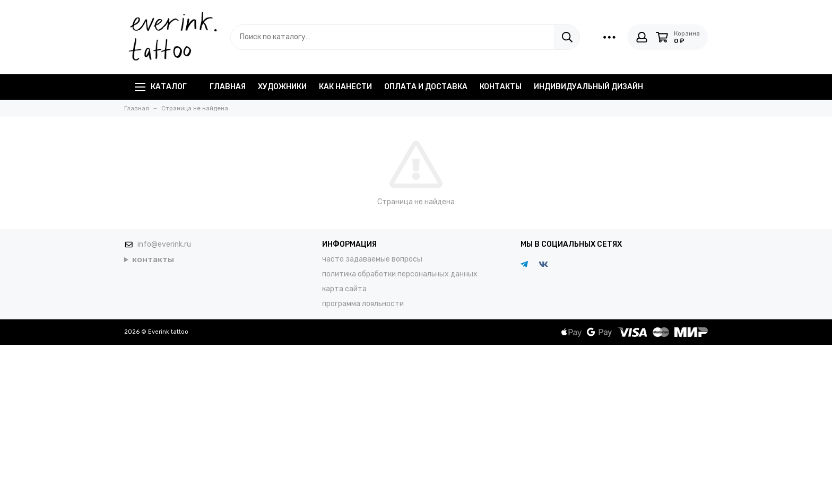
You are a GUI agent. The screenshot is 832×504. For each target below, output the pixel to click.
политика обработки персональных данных (400, 274)
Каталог (161, 87)
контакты (501, 87)
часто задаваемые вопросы (372, 259)
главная (228, 87)
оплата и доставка (426, 87)
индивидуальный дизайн (588, 87)
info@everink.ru (164, 244)
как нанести (345, 87)
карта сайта (344, 289)
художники (282, 87)
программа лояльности (363, 304)
